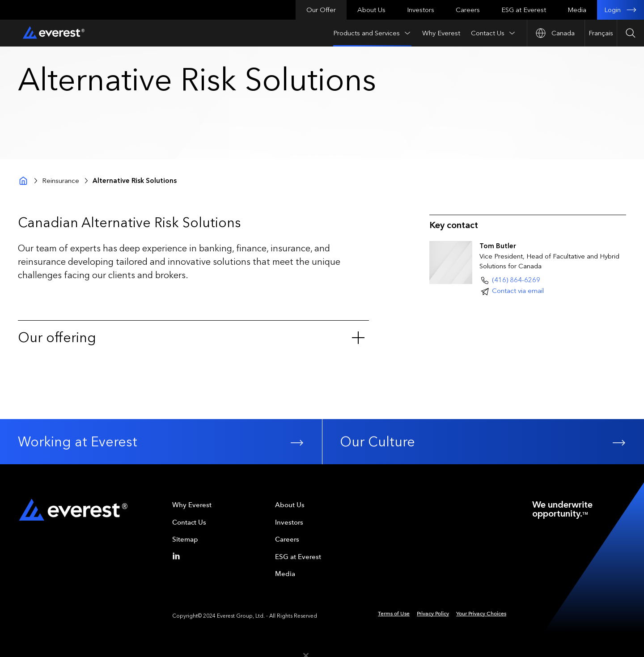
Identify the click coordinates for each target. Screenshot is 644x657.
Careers (468, 10)
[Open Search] (630, 33)
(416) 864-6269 (516, 280)
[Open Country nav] (556, 33)
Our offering (191, 338)
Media (577, 10)
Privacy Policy (433, 614)
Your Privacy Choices (481, 614)
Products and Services (372, 33)
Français (601, 33)
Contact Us (494, 33)
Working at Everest (161, 442)
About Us (371, 10)
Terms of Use (394, 614)
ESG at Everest (524, 10)
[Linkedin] (178, 556)
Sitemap (185, 539)
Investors (421, 10)
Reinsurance (61, 181)
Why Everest (441, 33)
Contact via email (518, 291)
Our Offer (321, 10)
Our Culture (483, 442)
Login (621, 10)
